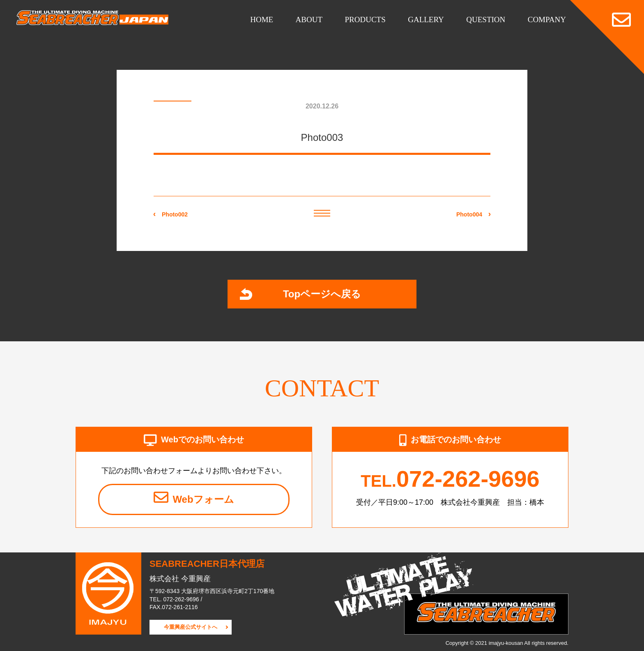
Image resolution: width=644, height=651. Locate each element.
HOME (262, 20)
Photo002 (175, 214)
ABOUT (309, 20)
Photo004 (469, 214)
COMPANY (547, 20)
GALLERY (426, 20)
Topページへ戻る (300, 294)
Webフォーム (194, 497)
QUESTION (486, 20)
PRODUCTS (365, 20)
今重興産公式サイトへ (191, 627)
